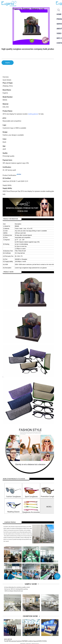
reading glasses (33, 114)
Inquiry (8, 63)
